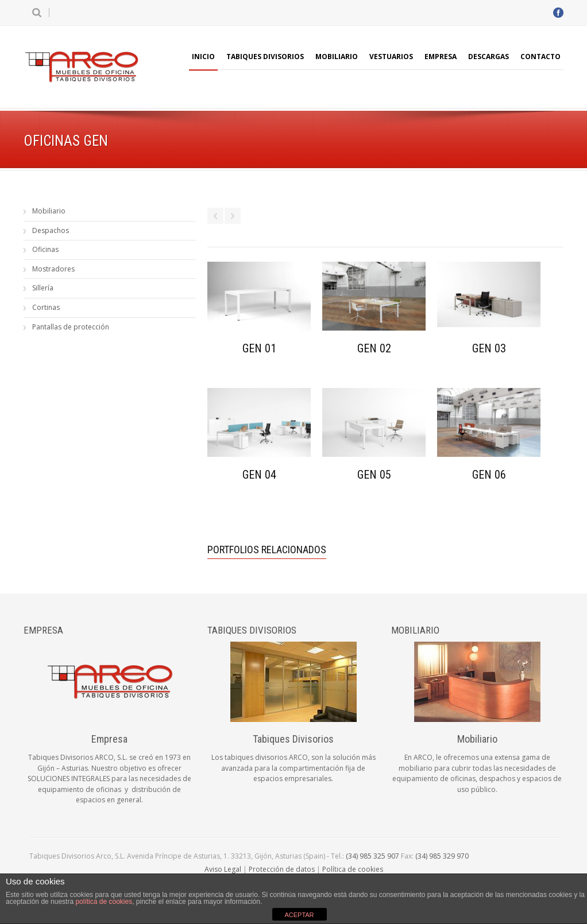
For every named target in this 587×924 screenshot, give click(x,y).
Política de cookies (353, 869)
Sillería (43, 288)
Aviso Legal (223, 869)
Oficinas (45, 249)
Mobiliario (337, 57)
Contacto (540, 57)
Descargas (488, 57)
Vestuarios (391, 57)
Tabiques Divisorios (265, 57)
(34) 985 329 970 (442, 856)
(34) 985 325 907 (372, 856)
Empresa (441, 57)
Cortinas (46, 307)
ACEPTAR (299, 915)
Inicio (203, 57)
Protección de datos (282, 869)
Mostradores (53, 269)
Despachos (51, 230)
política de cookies (104, 902)
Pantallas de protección (71, 327)
